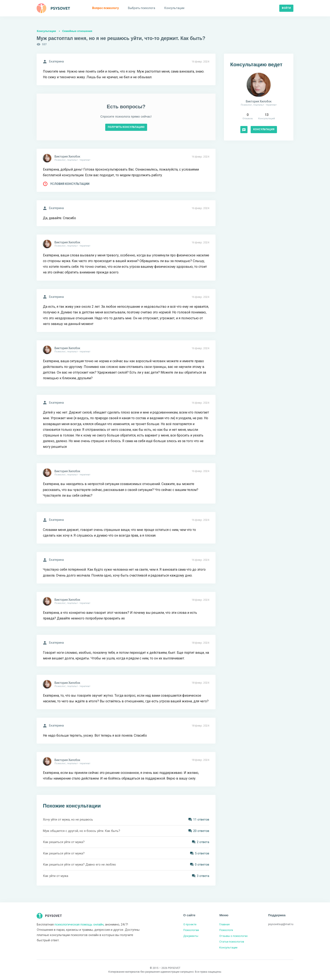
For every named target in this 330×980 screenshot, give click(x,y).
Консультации (46, 31)
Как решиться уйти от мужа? (64, 842)
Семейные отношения (77, 31)
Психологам (191, 930)
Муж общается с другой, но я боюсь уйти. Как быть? (82, 831)
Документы (191, 936)
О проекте (190, 924)
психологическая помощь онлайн (79, 924)
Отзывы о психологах (233, 936)
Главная (224, 924)
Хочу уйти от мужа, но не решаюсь (68, 820)
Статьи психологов (232, 942)
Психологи (226, 930)
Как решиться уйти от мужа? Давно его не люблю (79, 865)
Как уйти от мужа (56, 876)
